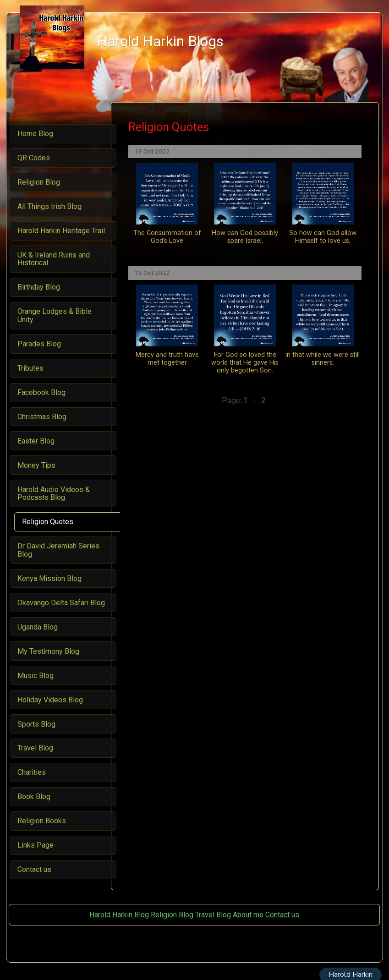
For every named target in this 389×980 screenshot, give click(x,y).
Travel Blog (213, 915)
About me (248, 915)
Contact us (282, 915)
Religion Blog (172, 915)
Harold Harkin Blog (119, 915)
